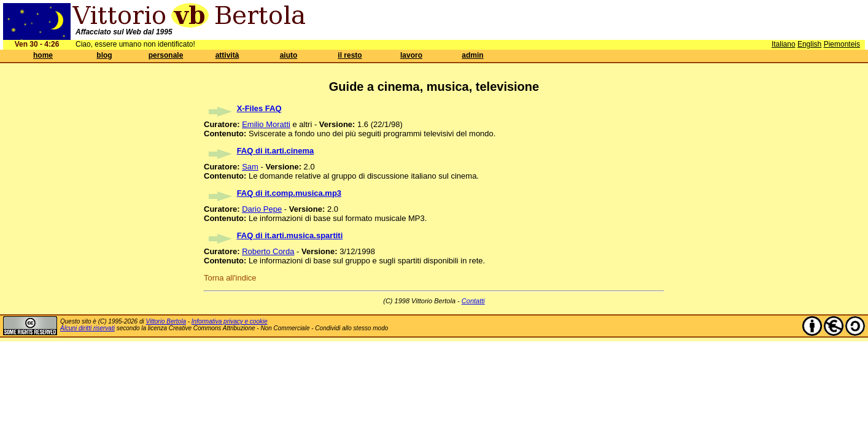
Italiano (784, 44)
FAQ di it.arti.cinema (276, 151)
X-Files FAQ (259, 108)
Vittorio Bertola (166, 321)
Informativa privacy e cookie (230, 321)
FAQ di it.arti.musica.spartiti (290, 235)
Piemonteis (842, 44)
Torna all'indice (230, 278)
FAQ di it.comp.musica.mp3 (289, 193)
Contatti (473, 301)
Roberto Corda (268, 251)
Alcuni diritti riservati (87, 328)
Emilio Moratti (266, 124)
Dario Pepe (262, 209)
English (809, 44)
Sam (250, 167)
